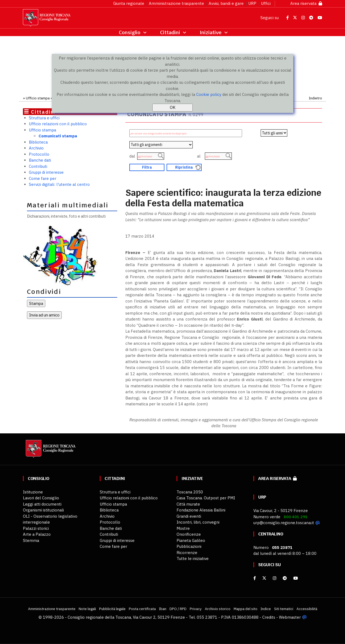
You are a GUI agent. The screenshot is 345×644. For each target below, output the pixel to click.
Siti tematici (284, 609)
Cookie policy (209, 94)
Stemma (31, 540)
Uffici (266, 3)
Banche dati (40, 160)
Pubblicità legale (112, 609)
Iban (163, 609)
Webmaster (290, 617)
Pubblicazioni (189, 546)
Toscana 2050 (190, 492)
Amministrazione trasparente (176, 3)
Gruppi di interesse (46, 172)
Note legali (87, 609)
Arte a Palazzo (37, 534)
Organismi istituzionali (43, 510)
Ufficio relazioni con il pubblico (58, 124)
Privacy (196, 609)
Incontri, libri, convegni (198, 522)
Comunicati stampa (58, 136)
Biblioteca (38, 142)
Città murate (188, 504)
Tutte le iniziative (193, 558)
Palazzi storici (36, 528)
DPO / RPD (178, 609)
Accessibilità (307, 609)
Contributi (38, 166)
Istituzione (33, 492)
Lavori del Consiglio (41, 498)
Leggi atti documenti (42, 504)
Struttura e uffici (44, 118)
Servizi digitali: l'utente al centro (59, 184)
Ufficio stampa (38, 98)
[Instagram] (275, 578)
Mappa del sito (246, 609)
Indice (266, 609)
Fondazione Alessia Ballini (201, 510)
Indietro (315, 98)
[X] (264, 578)
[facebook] (255, 578)
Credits (269, 617)
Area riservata (306, 3)
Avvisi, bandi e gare (226, 3)
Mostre (183, 528)
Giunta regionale (129, 3)
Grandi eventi (189, 516)
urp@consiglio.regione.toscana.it (284, 523)
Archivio (36, 148)
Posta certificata (142, 609)
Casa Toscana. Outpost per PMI (206, 498)
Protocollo (39, 154)
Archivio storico (218, 609)
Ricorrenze (187, 553)
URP (252, 3)
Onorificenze (189, 534)
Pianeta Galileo (191, 540)
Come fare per (43, 178)
